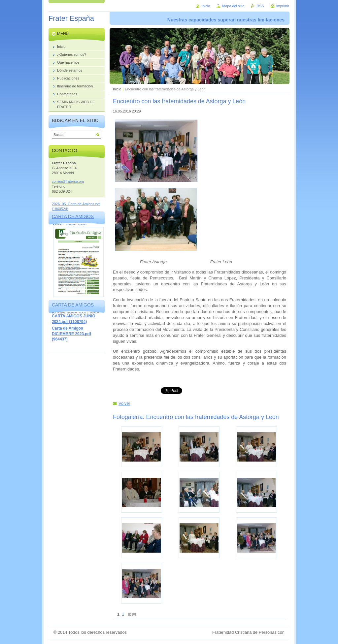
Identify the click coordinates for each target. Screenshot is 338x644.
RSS (260, 6)
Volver (124, 403)
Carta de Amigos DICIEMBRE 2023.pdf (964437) (71, 334)
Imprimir (283, 6)
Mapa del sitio (233, 6)
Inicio (117, 89)
